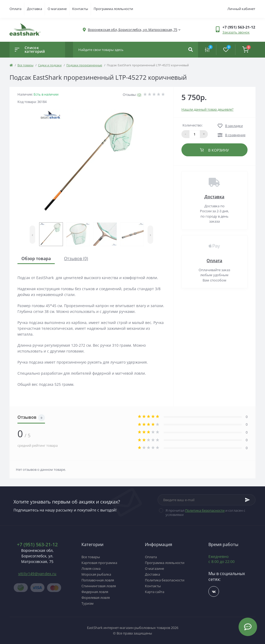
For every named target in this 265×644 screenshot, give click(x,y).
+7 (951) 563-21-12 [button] (37, 545)
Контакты (80, 9)
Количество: (193, 125)
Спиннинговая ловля (99, 586)
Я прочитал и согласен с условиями (205, 513)
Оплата (15, 9)
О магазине (57, 9)
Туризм (88, 603)
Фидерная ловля (95, 592)
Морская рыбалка (96, 574)
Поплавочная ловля (98, 580)
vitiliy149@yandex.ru (37, 574)
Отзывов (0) (76, 258)
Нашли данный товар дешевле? (207, 109)
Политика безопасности (205, 510)
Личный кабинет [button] (241, 9)
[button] (132, 30)
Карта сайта (155, 592)
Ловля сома (91, 568)
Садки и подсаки (50, 65)
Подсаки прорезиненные (84, 65)
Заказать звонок (236, 32)
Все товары (25, 65)
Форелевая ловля (96, 598)
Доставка (35, 9)
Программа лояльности (113, 9)
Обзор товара (36, 258)
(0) (139, 95)
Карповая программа (99, 563)
